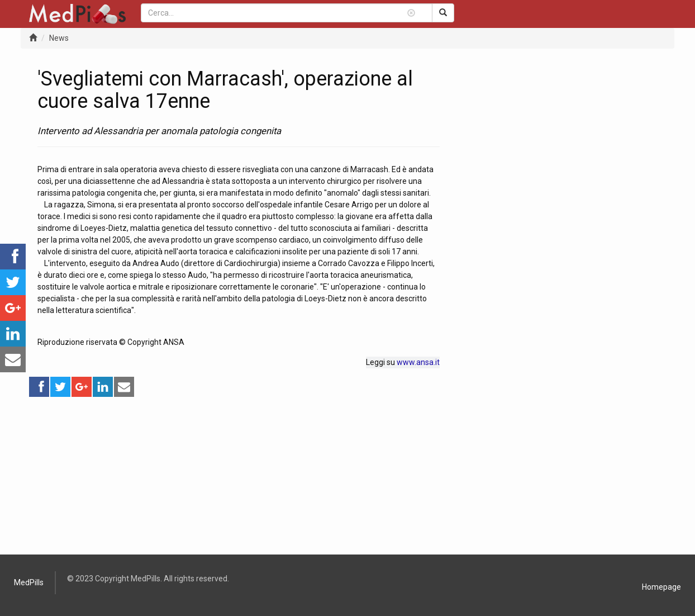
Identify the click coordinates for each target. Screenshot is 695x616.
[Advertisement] (239, 476)
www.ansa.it (418, 362)
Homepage (661, 587)
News (59, 38)
